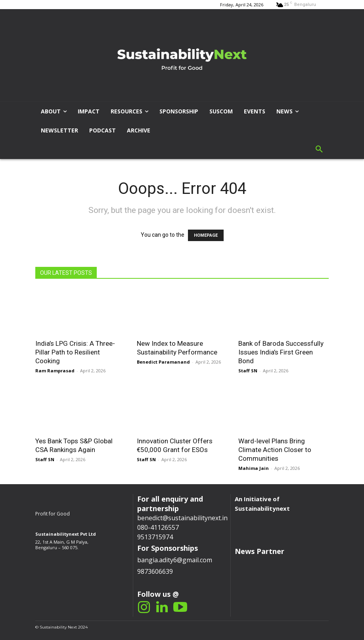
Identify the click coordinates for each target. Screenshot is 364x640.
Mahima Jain (254, 468)
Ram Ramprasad (55, 371)
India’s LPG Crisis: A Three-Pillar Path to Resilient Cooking (75, 352)
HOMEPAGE (206, 235)
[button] (319, 149)
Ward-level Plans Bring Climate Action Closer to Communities (275, 450)
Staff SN (248, 371)
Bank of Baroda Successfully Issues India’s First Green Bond (281, 352)
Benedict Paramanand (163, 362)
